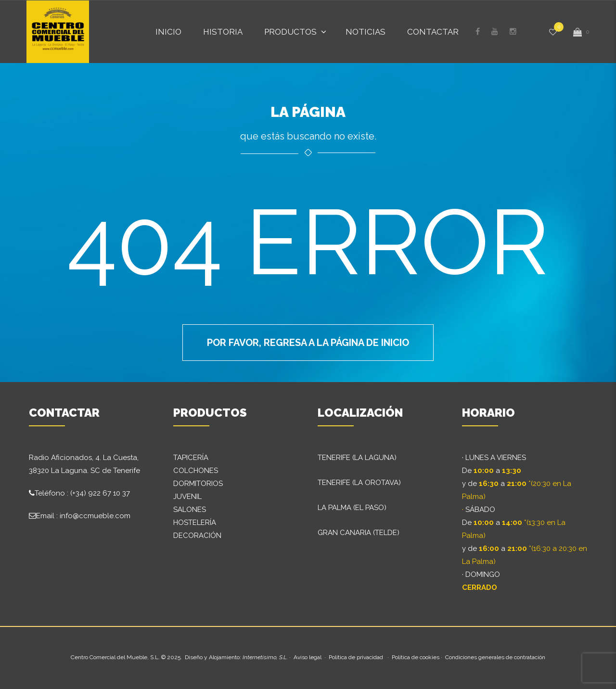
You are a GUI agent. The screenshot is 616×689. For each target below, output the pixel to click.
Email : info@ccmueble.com (83, 516)
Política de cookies (416, 657)
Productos (290, 32)
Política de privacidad (356, 657)
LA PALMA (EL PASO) (352, 508)
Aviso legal (308, 657)
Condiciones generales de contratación (495, 657)
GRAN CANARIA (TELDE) (359, 533)
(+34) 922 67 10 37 (100, 493)
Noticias (366, 32)
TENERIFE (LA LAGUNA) (357, 458)
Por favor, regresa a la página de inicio (308, 343)
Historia (223, 32)
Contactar (433, 32)
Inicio (168, 32)
